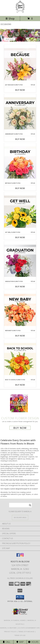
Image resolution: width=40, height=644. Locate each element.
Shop (10, 18)
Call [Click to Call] (7, 642)
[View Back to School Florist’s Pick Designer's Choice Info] (20, 359)
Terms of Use (20, 635)
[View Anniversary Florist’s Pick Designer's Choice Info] (20, 113)
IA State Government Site (29, 628)
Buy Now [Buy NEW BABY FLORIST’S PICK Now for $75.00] (20, 336)
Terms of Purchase (26, 632)
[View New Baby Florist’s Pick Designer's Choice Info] (20, 310)
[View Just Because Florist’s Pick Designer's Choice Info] (20, 64)
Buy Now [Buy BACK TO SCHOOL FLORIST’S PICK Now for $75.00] (20, 385)
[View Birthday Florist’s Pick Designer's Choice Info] (20, 163)
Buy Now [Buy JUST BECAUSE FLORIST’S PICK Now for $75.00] (20, 90)
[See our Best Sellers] (20, 35)
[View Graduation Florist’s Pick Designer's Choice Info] (20, 261)
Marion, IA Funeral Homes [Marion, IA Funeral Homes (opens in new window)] (15, 620)
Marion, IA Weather (8, 628)
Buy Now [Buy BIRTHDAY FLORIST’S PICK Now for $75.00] (20, 188)
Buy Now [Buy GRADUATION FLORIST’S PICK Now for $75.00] (20, 287)
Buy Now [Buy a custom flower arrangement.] (20, 428)
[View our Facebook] (18, 556)
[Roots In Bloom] (20, 13)
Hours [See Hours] (33, 642)
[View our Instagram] (22, 556)
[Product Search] (20, 505)
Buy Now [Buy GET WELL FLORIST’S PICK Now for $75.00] (20, 237)
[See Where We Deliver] (20, 517)
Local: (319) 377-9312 (20, 573)
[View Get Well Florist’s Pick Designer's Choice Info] (20, 212)
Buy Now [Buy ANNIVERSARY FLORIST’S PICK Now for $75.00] (20, 139)
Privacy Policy (10, 632)
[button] (20, 597)
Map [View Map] (20, 642)
